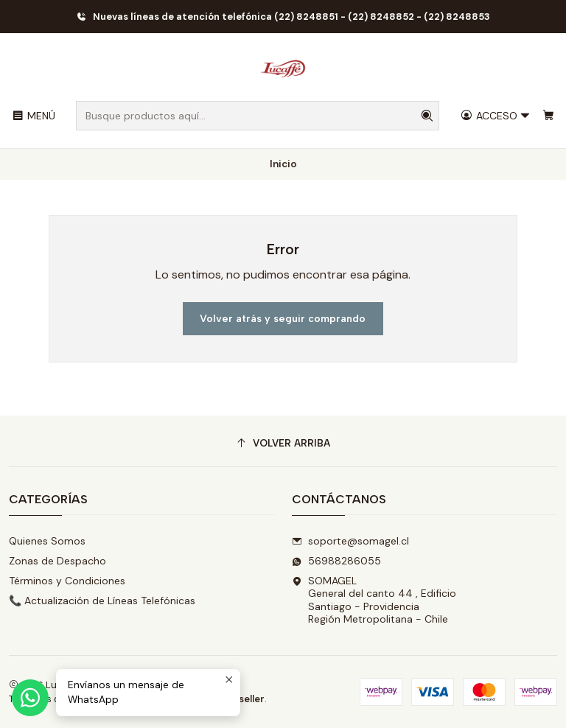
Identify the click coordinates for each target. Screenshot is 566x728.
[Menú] (34, 116)
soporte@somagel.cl (350, 541)
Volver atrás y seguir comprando (283, 319)
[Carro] (548, 116)
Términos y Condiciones (67, 581)
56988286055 (336, 561)
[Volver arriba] (283, 443)
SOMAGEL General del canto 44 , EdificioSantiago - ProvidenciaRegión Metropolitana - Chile (374, 600)
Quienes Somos (47, 541)
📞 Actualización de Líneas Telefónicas (102, 601)
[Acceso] (496, 116)
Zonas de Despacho (57, 561)
